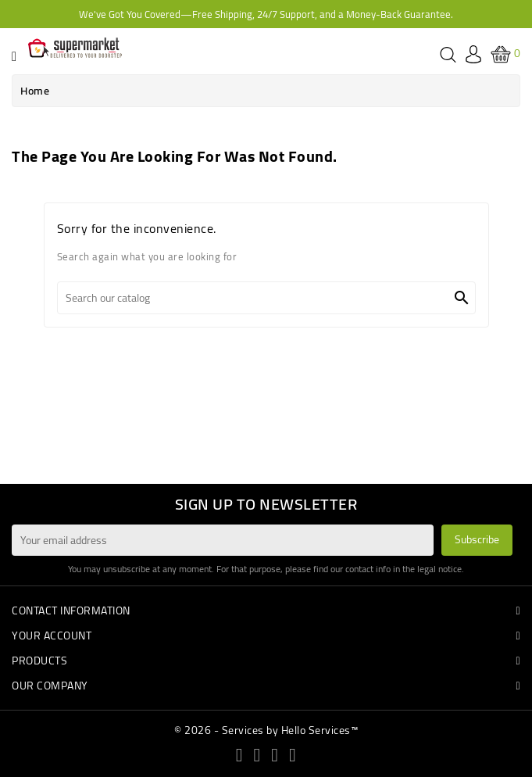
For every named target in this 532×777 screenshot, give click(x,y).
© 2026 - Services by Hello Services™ (266, 730)
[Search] (266, 298)
